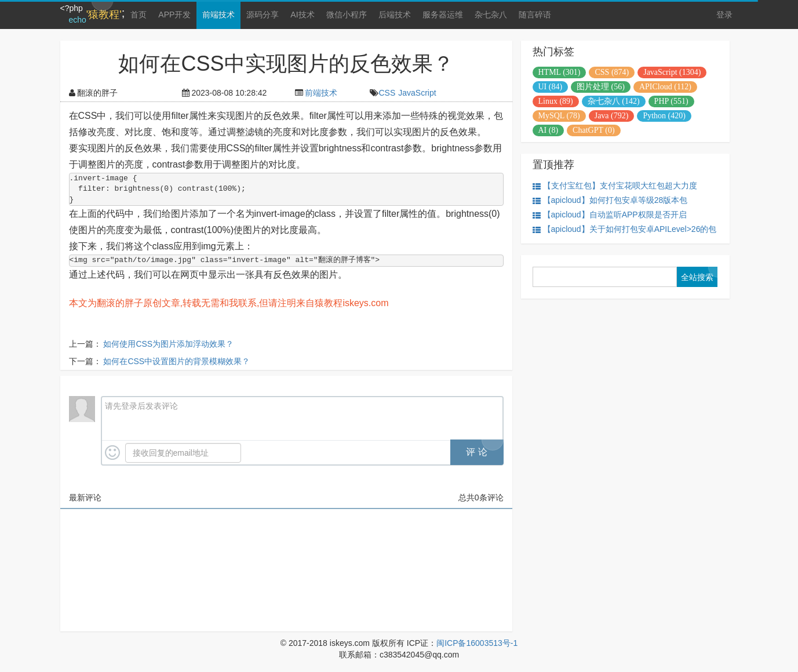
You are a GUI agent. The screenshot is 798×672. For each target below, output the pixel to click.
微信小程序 (347, 14)
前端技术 (218, 14)
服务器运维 (443, 14)
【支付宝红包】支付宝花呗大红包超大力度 (615, 186)
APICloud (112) (665, 87)
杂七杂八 (491, 14)
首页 (139, 14)
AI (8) (549, 130)
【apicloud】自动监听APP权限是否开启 (610, 215)
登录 (724, 14)
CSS (387, 93)
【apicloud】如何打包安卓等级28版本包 (610, 200)
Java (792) (612, 116)
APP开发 (174, 14)
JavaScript (417, 93)
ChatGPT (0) (593, 130)
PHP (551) (671, 101)
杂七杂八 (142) (614, 101)
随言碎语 (535, 14)
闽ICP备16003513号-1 (477, 643)
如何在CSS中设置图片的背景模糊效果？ (176, 361)
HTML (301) (560, 72)
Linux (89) (556, 101)
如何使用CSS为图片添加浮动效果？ (168, 344)
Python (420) (664, 116)
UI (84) (551, 87)
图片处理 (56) (601, 87)
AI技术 (302, 14)
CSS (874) (612, 72)
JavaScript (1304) (672, 72)
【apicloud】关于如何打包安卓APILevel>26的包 (625, 229)
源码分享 (263, 14)
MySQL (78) (559, 116)
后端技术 (395, 14)
